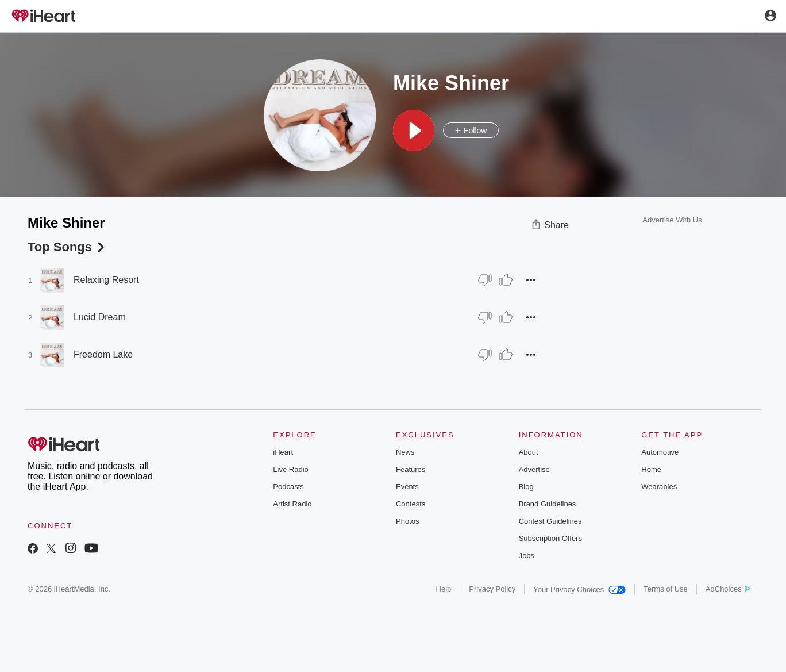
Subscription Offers (550, 538)
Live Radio (290, 469)
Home (651, 469)
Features (411, 469)
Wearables (659, 487)
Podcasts (288, 487)
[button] (414, 130)
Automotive (660, 452)
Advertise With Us (672, 220)
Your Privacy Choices (579, 590)
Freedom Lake (103, 354)
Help (444, 589)
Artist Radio (292, 504)
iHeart (283, 452)
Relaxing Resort (106, 280)
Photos (407, 521)
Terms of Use (666, 589)
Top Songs (67, 247)
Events (407, 487)
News (405, 452)
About (529, 452)
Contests (411, 504)
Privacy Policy (492, 589)
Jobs (527, 556)
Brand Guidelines (548, 504)
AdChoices (728, 589)
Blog (526, 487)
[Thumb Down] (485, 280)
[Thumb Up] (506, 280)
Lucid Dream (100, 317)
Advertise (534, 469)
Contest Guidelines (550, 521)
